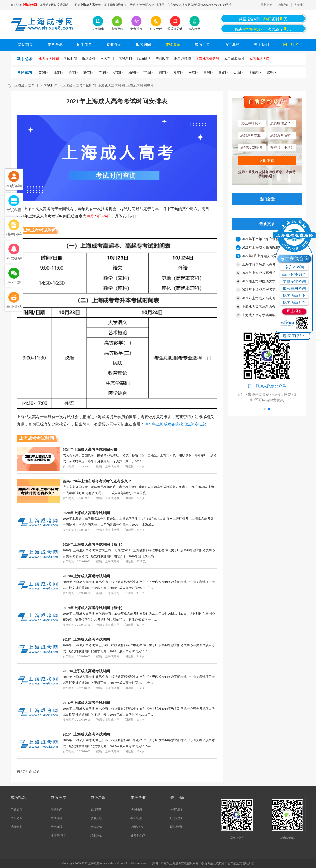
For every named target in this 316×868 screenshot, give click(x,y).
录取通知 (96, 836)
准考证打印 (58, 836)
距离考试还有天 (263, 29)
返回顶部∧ (294, 336)
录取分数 (96, 818)
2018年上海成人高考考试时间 (86, 639)
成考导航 (283, 5)
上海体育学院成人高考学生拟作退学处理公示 (270, 264)
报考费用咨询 (294, 288)
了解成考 (16, 810)
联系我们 (176, 818)
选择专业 (16, 827)
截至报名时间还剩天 (263, 19)
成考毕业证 (138, 827)
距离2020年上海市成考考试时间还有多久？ (97, 481)
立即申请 (267, 161)
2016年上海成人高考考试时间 (86, 703)
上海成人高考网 (26, 86)
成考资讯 (55, 45)
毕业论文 (136, 818)
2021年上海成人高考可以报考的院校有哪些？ (270, 298)
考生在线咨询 (294, 258)
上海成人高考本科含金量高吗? (265, 307)
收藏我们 (300, 5)
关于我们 (261, 45)
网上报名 (291, 45)
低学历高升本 (294, 302)
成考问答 (202, 45)
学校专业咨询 (294, 281)
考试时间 (51, 86)
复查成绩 (96, 827)
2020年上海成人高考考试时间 (86, 513)
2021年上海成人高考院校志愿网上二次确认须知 (270, 247)
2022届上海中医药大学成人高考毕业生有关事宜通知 (270, 281)
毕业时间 (136, 810)
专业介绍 (114, 45)
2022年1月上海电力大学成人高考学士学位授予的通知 (270, 256)
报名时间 (143, 45)
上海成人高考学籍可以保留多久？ (267, 315)
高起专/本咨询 (294, 274)
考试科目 (56, 818)
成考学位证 (138, 836)
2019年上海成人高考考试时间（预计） (93, 608)
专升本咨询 (294, 267)
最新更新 (266, 5)
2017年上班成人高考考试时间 (86, 671)
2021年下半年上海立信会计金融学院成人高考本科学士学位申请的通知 (270, 239)
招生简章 (84, 45)
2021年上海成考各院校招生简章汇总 (175, 424)
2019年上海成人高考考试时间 (86, 576)
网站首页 (25, 45)
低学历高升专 (294, 295)
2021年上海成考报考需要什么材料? (268, 290)
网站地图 (176, 827)
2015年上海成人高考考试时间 (86, 734)
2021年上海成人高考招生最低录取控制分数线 (270, 273)
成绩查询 (173, 45)
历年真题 (232, 45)
